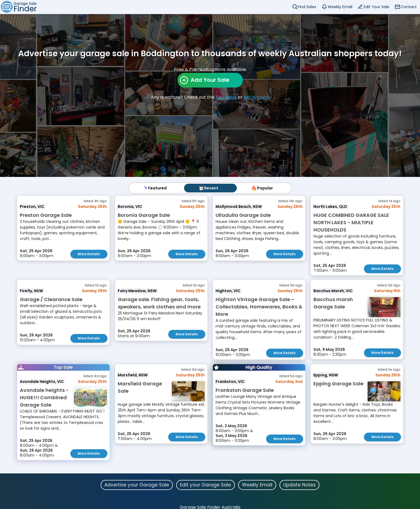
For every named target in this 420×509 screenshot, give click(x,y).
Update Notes (299, 484)
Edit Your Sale (377, 7)
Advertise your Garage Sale (137, 484)
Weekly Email (340, 7)
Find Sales (307, 7)
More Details (89, 254)
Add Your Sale (210, 80)
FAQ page (226, 97)
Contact (409, 7)
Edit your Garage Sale (206, 484)
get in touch (256, 97)
